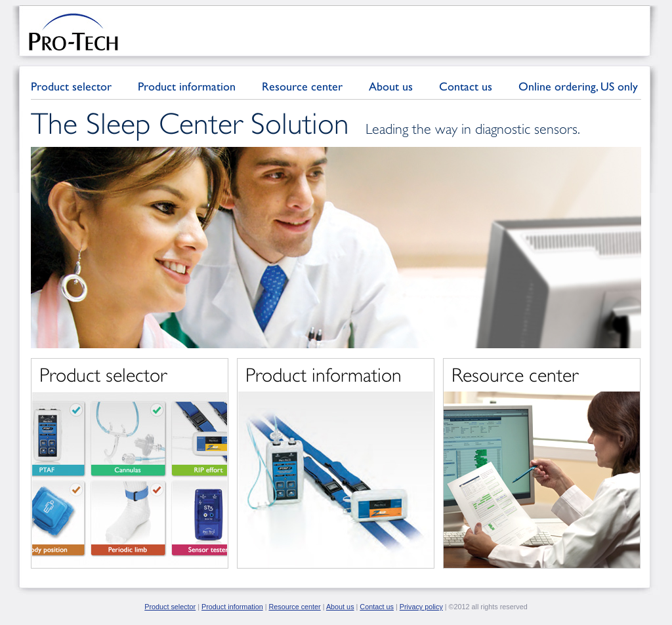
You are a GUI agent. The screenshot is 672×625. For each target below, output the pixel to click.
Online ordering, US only (578, 86)
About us (391, 86)
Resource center (302, 86)
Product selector (71, 86)
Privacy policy (421, 607)
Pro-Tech (73, 32)
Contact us (466, 86)
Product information (187, 86)
